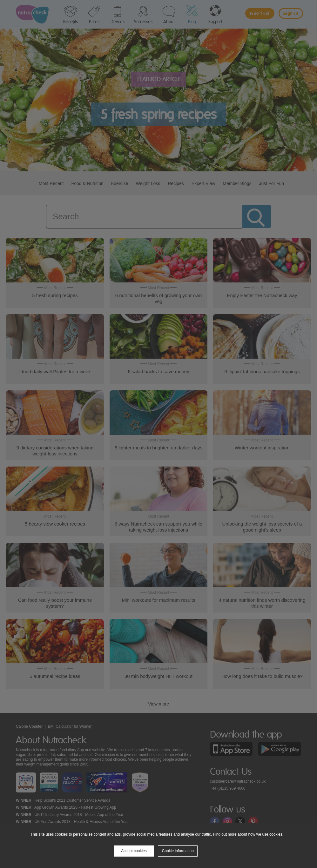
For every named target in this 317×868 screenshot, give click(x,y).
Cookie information (178, 851)
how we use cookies (265, 834)
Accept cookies (134, 851)
